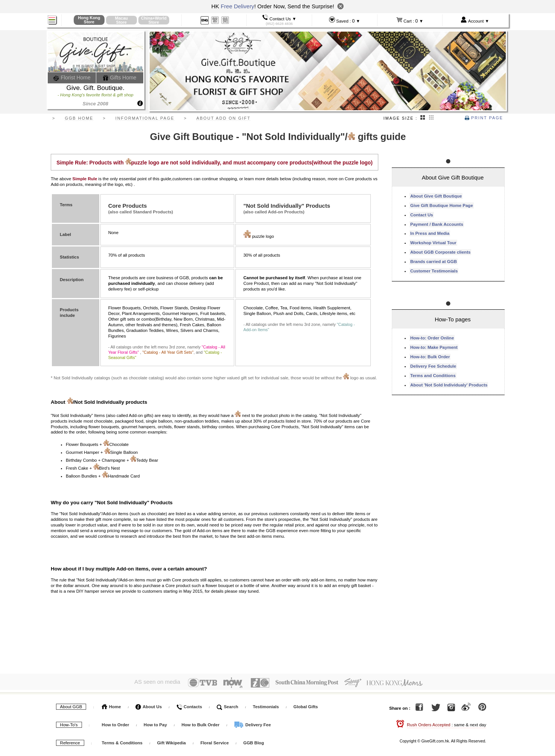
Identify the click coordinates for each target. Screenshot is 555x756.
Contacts (189, 705)
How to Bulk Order (201, 723)
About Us (149, 705)
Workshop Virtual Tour (433, 243)
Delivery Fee (252, 723)
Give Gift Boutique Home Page (442, 205)
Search (227, 705)
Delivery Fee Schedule (433, 366)
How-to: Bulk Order (430, 357)
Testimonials (266, 705)
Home (111, 705)
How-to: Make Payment (434, 347)
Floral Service (215, 741)
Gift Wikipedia (172, 741)
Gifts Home (120, 78)
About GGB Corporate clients (440, 252)
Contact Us (422, 215)
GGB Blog (254, 741)
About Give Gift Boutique (436, 196)
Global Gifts (306, 705)
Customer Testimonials (434, 271)
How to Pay (156, 723)
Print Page (484, 118)
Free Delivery (237, 6)
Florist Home (72, 78)
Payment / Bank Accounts (437, 224)
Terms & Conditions (122, 741)
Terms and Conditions (433, 376)
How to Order (116, 723)
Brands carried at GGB (434, 262)
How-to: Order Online (432, 338)
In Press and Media (430, 233)
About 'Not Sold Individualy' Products (449, 385)
